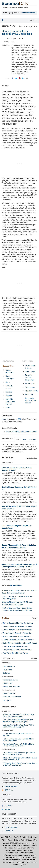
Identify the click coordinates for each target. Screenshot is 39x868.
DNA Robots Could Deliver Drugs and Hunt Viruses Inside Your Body (19, 754)
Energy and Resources (12, 687)
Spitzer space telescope (30, 367)
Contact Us (9, 831)
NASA (8, 408)
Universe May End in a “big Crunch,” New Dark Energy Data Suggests (18, 726)
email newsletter (29, 13)
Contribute (24, 837)
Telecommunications (11, 680)
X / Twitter (8, 809)
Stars (8, 382)
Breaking (5, 618)
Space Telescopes (10, 377)
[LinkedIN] (23, 78)
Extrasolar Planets (9, 387)
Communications (9, 693)
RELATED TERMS (28, 361)
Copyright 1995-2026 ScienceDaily (15, 843)
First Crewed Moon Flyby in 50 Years (17, 636)
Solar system (30, 387)
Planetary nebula (31, 391)
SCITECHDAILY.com (16, 585)
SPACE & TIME (6, 663)
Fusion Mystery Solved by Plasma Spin (18, 633)
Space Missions (9, 666)
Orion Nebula (30, 372)
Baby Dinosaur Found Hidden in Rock (17, 650)
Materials (5, 419)
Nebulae (9, 392)
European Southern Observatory (30, 378)
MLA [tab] (18, 439)
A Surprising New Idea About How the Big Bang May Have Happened (18, 716)
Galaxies (9, 396)
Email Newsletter (11, 787)
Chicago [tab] (32, 439)
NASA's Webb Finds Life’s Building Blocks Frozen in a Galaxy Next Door (19, 745)
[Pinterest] (20, 78)
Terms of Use (32, 840)
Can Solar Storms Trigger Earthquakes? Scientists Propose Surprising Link (18, 721)
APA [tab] (24, 439)
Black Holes (7, 670)
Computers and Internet (12, 697)
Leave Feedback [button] (11, 827)
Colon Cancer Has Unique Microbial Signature (20, 643)
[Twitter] (16, 78)
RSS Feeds (9, 790)
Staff (16, 837)
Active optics (30, 384)
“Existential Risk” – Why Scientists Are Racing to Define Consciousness (20, 764)
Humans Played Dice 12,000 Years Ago (18, 626)
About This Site (6, 837)
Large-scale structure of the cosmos (31, 400)
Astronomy (29, 395)
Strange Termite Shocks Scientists (16, 646)
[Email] (27, 78)
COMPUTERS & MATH (8, 690)
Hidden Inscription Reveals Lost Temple (18, 630)
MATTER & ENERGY (8, 677)
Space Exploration (10, 371)
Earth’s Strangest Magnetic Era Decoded (18, 623)
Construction (8, 683)
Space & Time (8, 366)
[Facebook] (13, 78)
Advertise (33, 837)
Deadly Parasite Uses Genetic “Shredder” (18, 640)
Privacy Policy (7, 840)
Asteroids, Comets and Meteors (10, 402)
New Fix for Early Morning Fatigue (16, 653)
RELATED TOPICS (9, 361)
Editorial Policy (20, 840)
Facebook (8, 806)
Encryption (7, 700)
